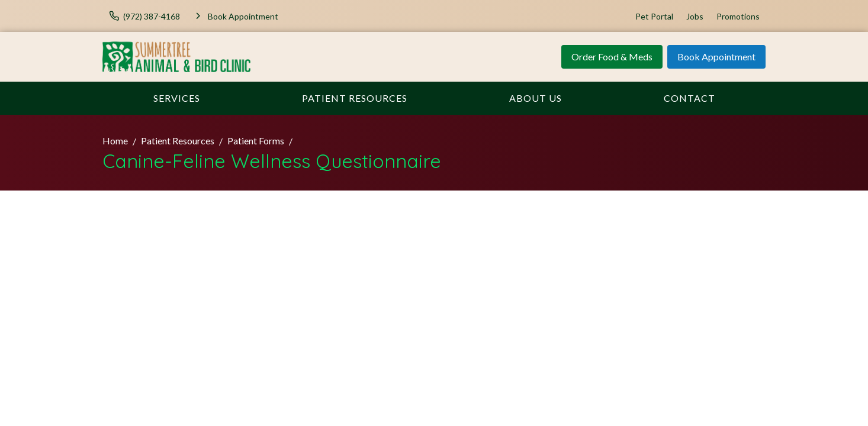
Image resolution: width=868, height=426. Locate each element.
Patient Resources (355, 98)
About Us (536, 98)
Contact (689, 98)
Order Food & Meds (612, 57)
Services (177, 98)
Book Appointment (716, 57)
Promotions (738, 16)
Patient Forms (256, 141)
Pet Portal (654, 16)
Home (115, 141)
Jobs (695, 16)
